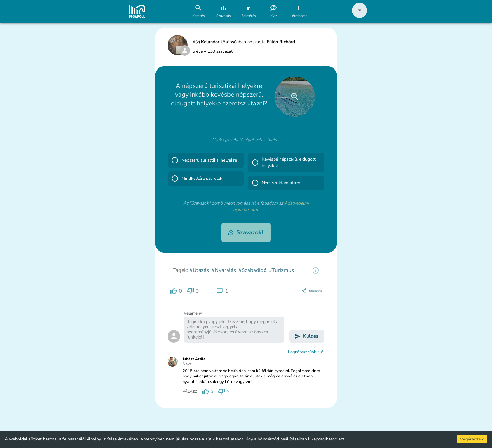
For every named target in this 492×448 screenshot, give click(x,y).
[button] (360, 16)
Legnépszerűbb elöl (306, 352)
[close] (295, 97)
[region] (316, 270)
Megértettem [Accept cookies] (472, 439)
